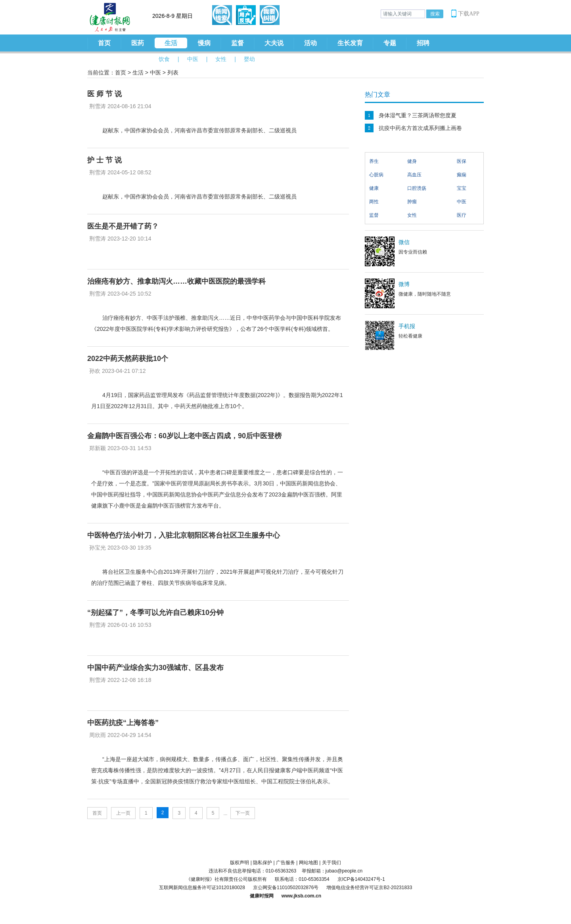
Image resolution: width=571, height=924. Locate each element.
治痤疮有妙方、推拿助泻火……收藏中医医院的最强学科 (176, 281)
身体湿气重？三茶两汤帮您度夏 (418, 115)
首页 (104, 43)
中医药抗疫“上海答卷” (123, 723)
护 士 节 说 (104, 160)
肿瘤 (412, 202)
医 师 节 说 (104, 94)
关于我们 (331, 863)
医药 (138, 43)
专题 (390, 43)
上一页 (123, 813)
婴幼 (249, 59)
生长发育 (350, 43)
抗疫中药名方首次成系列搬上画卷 (420, 128)
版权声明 (240, 863)
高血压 (414, 175)
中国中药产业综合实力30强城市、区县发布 (155, 668)
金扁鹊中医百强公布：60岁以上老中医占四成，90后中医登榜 (184, 436)
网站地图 (308, 863)
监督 (238, 43)
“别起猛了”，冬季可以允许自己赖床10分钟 (155, 613)
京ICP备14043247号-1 (361, 879)
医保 (462, 161)
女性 (221, 59)
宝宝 (462, 188)
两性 (374, 202)
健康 (374, 188)
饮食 (164, 59)
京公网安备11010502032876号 (286, 888)
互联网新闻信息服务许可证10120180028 (202, 888)
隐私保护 (263, 863)
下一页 (243, 813)
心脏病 (376, 175)
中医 (193, 59)
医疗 (462, 215)
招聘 (423, 43)
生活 (171, 43)
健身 (412, 161)
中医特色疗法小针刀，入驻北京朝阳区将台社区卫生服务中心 (184, 535)
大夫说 (274, 43)
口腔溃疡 (417, 188)
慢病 (204, 43)
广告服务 (285, 863)
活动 (310, 43)
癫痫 (462, 175)
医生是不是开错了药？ (123, 226)
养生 (374, 161)
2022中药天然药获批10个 (128, 359)
